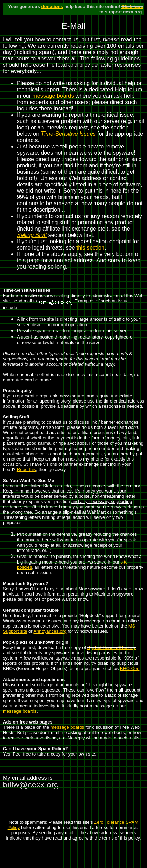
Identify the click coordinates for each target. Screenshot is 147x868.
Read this (26, 470)
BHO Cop (130, 668)
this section (91, 248)
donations (52, 7)
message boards (53, 96)
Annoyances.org (50, 631)
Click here (132, 7)
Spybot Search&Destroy (112, 647)
